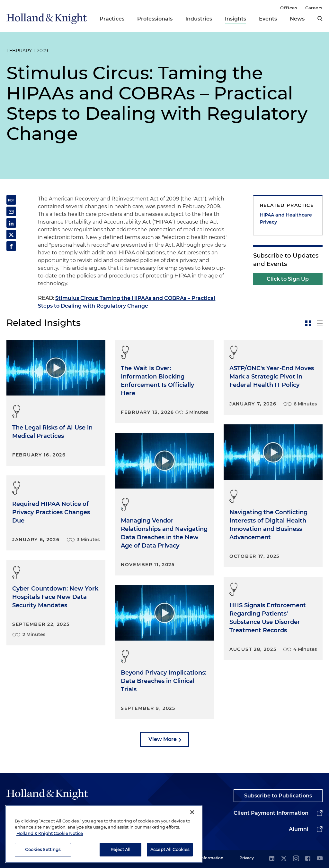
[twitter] (284, 859)
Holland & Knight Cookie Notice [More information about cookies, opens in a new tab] (50, 837)
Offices (289, 8)
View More (163, 739)
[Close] (192, 816)
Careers (314, 8)
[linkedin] (272, 859)
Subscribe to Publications (278, 796)
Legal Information (206, 858)
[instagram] (296, 859)
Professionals (155, 19)
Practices (112, 19)
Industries (199, 19)
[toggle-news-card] (308, 323)
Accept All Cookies (170, 853)
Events (268, 19)
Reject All (120, 853)
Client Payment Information (271, 813)
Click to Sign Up (288, 279)
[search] (320, 19)
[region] (104, 838)
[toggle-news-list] (320, 323)
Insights (236, 19)
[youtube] (320, 859)
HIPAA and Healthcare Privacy (286, 218)
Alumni (299, 829)
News (297, 19)
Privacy (247, 858)
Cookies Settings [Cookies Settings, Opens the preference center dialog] (43, 853)
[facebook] (308, 859)
